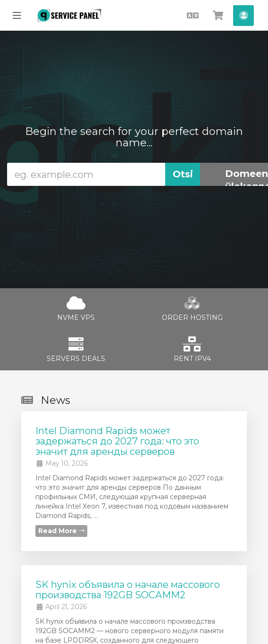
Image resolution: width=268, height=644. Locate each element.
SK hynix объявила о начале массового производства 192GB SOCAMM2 (128, 590)
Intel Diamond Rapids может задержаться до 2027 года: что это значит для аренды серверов (117, 441)
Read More (61, 531)
